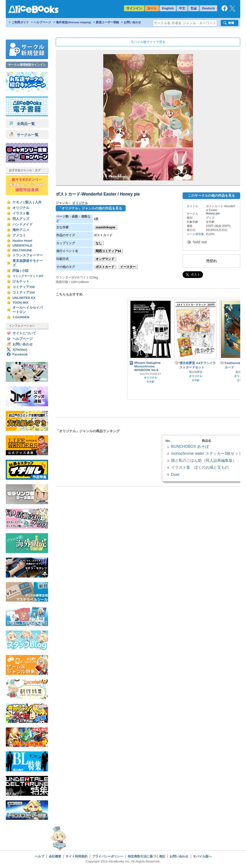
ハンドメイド (23, 224)
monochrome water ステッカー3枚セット (206, 453)
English (168, 8)
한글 (194, 8)
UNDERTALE (22, 245)
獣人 (29, 202)
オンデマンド (105, 259)
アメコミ (19, 235)
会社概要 (55, 856)
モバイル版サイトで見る (148, 42)
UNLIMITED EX (24, 298)
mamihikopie (105, 227)
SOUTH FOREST (150, 374)
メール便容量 (195, 234)
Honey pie (213, 213)
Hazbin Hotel (22, 241)
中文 (182, 8)
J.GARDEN (21, 317)
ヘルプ (40, 856)
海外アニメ (21, 230)
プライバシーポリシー (108, 856)
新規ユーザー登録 (107, 22)
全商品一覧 (22, 124)
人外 (38, 202)
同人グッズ (21, 219)
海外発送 (74, 22)
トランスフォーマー (28, 255)
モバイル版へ (202, 856)
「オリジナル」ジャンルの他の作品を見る (90, 208)
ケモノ (18, 202)
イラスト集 (21, 213)
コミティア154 (24, 292)
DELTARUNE (22, 250)
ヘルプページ (42, 22)
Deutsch (208, 8)
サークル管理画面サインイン (27, 65)
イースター (128, 267)
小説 (25, 271)
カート (152, 8)
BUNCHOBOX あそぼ (190, 446)
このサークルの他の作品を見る (211, 195)
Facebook (20, 354)
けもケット (21, 281)
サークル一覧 (24, 135)
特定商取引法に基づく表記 (147, 856)
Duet (175, 474)
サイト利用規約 (77, 856)
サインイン (134, 8)
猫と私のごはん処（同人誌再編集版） (204, 460)
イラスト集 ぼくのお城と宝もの (200, 467)
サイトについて (24, 333)
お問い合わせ (132, 22)
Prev (135, 348)
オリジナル (21, 208)
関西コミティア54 (108, 251)
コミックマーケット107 (28, 276)
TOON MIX (21, 303)
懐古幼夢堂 (196, 372)
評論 (16, 271)
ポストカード (105, 267)
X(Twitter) (20, 350)
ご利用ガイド (20, 22)
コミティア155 (24, 287)
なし (99, 243)
